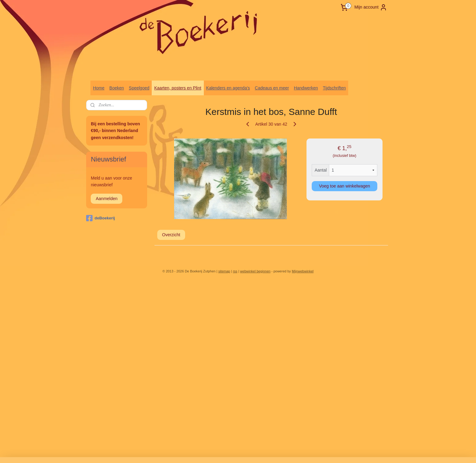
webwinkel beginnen (255, 271)
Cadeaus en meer (272, 88)
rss (235, 271)
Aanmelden (107, 199)
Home (99, 88)
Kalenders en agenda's (228, 88)
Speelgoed (139, 88)
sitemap (224, 271)
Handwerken (306, 88)
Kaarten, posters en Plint (178, 88)
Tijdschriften (334, 88)
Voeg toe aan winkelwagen (344, 186)
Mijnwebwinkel (303, 271)
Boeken (117, 88)
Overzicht (171, 235)
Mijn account (371, 7)
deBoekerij (100, 218)
